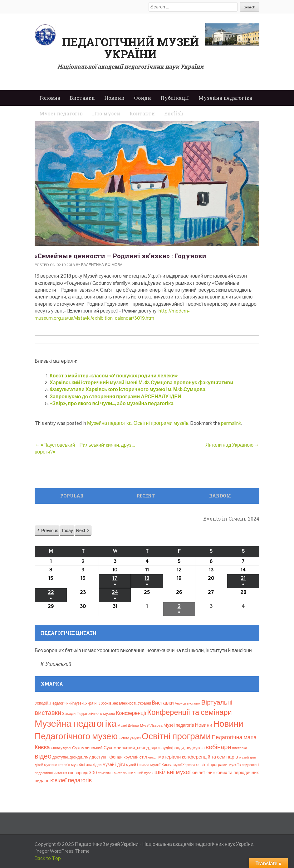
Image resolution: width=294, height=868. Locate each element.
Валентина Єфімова (102, 265)
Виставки (82, 98)
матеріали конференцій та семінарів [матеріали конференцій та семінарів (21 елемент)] (198, 757)
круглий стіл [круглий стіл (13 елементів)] (135, 757)
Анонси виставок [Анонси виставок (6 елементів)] (188, 703)
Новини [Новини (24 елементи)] (204, 725)
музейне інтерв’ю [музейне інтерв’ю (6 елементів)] (57, 765)
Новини (114, 98)
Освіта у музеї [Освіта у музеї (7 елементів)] (130, 738)
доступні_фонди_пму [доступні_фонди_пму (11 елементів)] (71, 757)
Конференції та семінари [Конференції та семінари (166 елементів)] (189, 712)
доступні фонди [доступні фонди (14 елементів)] (107, 757)
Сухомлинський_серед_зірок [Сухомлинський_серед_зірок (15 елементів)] (132, 748)
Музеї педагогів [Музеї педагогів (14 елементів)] (179, 725)
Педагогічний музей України (130, 48)
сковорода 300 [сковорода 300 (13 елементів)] (83, 773)
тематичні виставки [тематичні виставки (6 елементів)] (113, 773)
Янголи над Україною (232, 445)
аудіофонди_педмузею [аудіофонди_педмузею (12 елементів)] (183, 748)
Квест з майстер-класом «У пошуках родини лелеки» (114, 376)
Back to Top (48, 858)
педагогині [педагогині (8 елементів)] (251, 765)
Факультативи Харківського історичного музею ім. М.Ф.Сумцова (127, 389)
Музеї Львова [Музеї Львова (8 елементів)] (151, 725)
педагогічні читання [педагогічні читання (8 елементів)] (51, 773)
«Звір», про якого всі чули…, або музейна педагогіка (112, 403)
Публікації (175, 98)
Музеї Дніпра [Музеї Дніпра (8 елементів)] (128, 725)
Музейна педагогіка (225, 98)
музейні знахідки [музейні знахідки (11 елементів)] (86, 765)
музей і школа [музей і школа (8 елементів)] (138, 765)
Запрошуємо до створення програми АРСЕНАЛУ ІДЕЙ (115, 397)
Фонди (142, 98)
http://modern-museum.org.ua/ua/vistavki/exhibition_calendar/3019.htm (112, 314)
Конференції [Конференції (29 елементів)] (131, 713)
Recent (146, 496)
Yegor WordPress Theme (63, 851)
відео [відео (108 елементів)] (43, 756)
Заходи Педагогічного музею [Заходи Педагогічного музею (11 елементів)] (88, 713)
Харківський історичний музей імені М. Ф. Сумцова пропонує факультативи (141, 383)
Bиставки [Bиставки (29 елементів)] (163, 703)
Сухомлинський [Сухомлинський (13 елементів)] (87, 748)
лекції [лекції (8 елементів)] (153, 757)
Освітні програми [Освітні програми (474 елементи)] (176, 736)
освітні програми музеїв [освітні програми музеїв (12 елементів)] (218, 765)
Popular (72, 496)
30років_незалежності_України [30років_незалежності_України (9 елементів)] (125, 703)
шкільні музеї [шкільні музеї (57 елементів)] (172, 772)
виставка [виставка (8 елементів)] (240, 748)
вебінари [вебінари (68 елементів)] (218, 747)
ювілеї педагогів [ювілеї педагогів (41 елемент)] (71, 780)
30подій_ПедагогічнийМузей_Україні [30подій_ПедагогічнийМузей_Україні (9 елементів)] (66, 703)
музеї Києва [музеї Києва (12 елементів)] (161, 765)
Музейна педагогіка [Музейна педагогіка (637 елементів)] (76, 724)
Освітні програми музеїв (161, 423)
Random (220, 496)
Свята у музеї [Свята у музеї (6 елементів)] (61, 748)
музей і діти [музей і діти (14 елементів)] (114, 764)
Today (67, 531)
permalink (231, 423)
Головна (50, 98)
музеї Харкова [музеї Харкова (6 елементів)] (184, 765)
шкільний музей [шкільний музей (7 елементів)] (141, 773)
